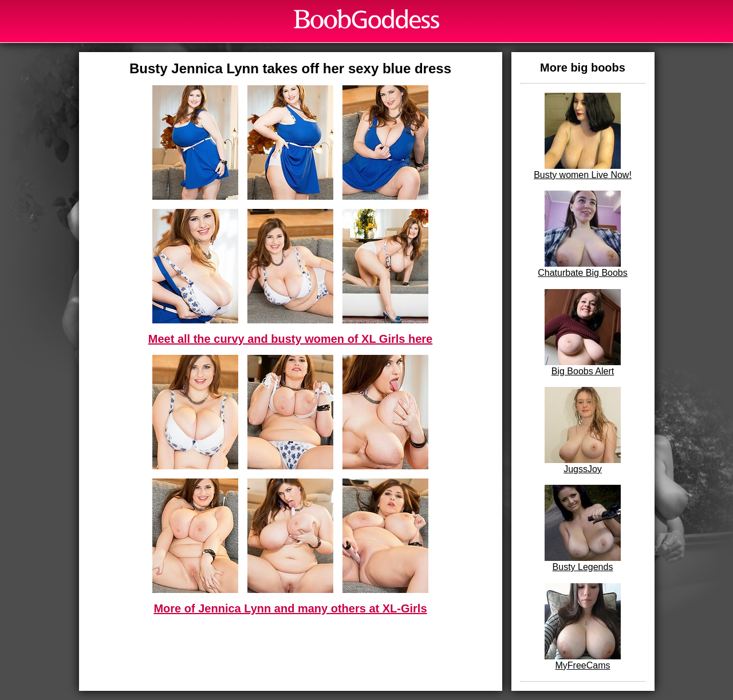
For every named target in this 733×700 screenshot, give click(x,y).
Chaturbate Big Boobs (583, 234)
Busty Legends (583, 528)
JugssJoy (583, 430)
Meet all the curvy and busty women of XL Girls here (290, 339)
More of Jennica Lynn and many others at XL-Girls (290, 608)
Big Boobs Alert (583, 333)
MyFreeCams (583, 627)
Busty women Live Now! (583, 136)
